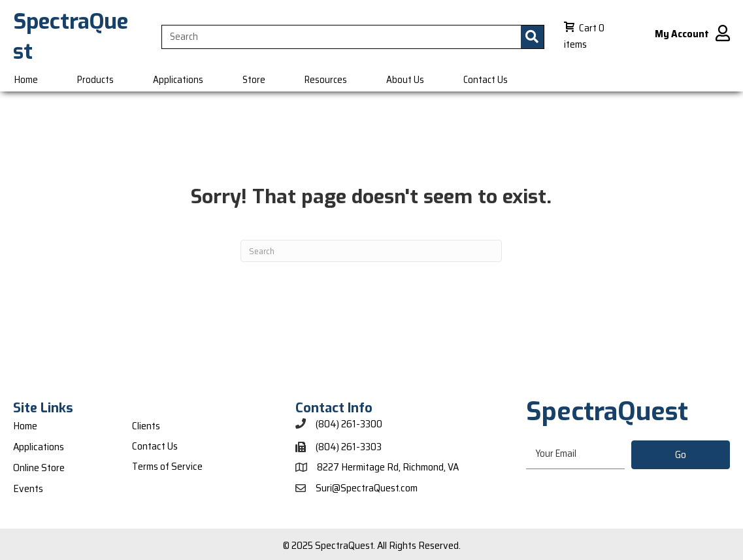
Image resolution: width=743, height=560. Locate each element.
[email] (575, 454)
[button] (681, 455)
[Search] (371, 251)
